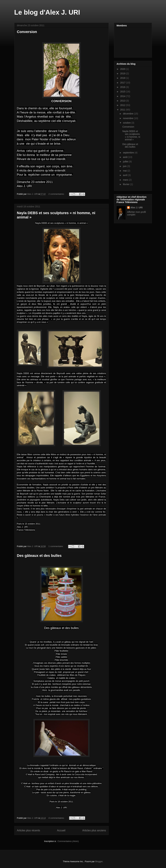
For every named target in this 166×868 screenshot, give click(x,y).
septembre (129, 153)
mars (126, 180)
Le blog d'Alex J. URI (47, 12)
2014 (123, 96)
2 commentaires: (57, 194)
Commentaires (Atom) (68, 841)
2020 (123, 69)
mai (125, 171)
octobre (127, 123)
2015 (123, 92)
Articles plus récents (29, 830)
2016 (123, 87)
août (126, 157)
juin (125, 166)
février (127, 184)
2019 (123, 73)
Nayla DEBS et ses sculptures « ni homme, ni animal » (131, 135)
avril (125, 175)
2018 (123, 78)
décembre (128, 114)
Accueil (61, 830)
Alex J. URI (137, 208)
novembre (128, 118)
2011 (123, 110)
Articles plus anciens (94, 830)
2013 (123, 101)
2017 (123, 83)
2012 (123, 105)
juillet (126, 162)
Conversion (27, 32)
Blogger (99, 861)
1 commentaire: (56, 546)
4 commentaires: (57, 818)
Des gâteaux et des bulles (39, 556)
